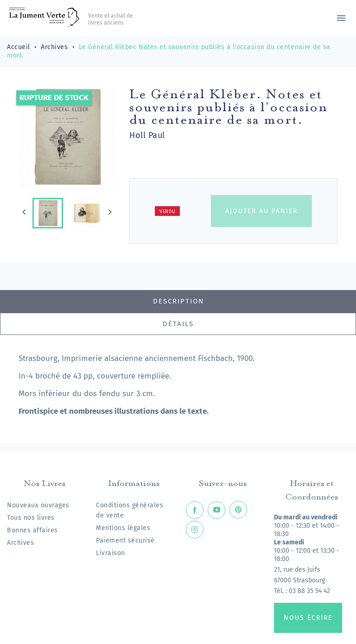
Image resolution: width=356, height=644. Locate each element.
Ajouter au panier (261, 211)
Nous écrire (308, 618)
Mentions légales (123, 528)
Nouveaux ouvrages (38, 505)
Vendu (168, 212)
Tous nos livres (31, 518)
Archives (20, 543)
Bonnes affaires (32, 530)
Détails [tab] (178, 324)
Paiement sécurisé (125, 540)
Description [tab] (178, 301)
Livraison (111, 553)
